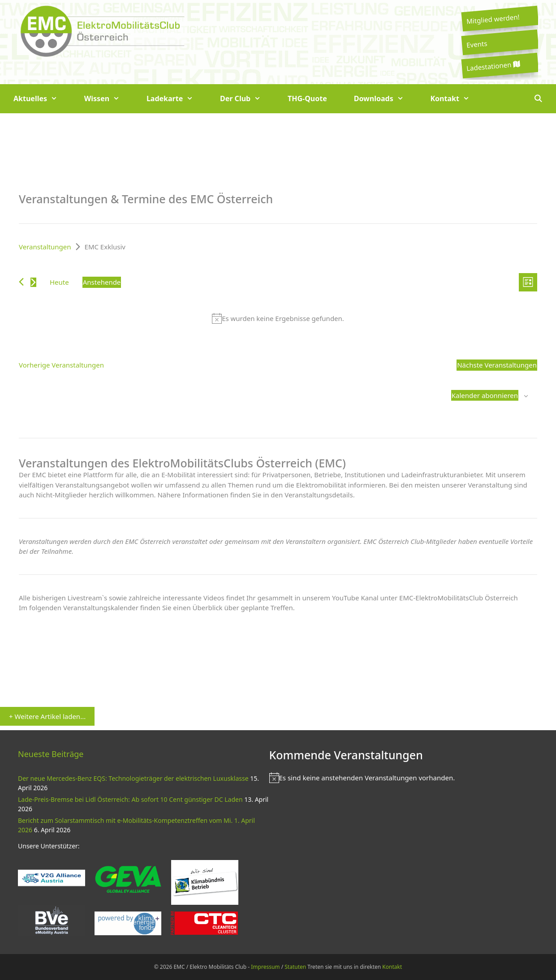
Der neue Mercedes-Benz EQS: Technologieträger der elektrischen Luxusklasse (133, 778)
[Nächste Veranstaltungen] (33, 282)
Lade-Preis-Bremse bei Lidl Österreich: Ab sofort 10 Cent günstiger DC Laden (130, 799)
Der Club (247, 99)
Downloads (386, 99)
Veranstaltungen (45, 247)
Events (477, 44)
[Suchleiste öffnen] (538, 99)
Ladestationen (493, 66)
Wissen (109, 99)
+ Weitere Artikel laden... (47, 716)
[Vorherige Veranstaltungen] (21, 282)
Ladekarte (177, 99)
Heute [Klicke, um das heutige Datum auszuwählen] (59, 282)
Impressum (265, 967)
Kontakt (457, 99)
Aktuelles (42, 99)
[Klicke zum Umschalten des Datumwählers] (102, 282)
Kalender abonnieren (485, 395)
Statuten (295, 967)
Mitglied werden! (493, 19)
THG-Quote (307, 98)
